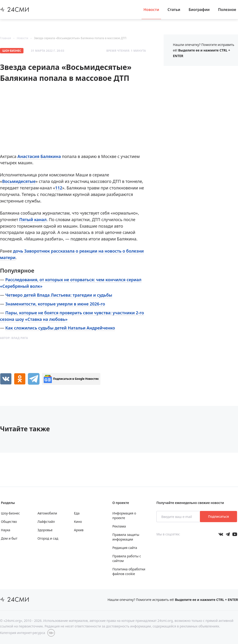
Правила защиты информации (126, 537)
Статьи (174, 10)
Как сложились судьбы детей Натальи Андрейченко (60, 328)
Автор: (14, 338)
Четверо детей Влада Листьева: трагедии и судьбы (59, 295)
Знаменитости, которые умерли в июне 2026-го (55, 304)
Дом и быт (9, 538)
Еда (77, 513)
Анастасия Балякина (39, 156)
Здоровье (45, 530)
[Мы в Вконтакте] (221, 534)
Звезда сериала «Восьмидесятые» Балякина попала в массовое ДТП (80, 38)
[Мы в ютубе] (235, 534)
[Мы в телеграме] (228, 534)
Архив (79, 530)
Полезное (227, 10)
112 (59, 188)
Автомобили (47, 513)
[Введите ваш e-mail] (179, 517)
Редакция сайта (125, 548)
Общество (9, 522)
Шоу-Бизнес (12, 51)
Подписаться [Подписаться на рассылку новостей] (218, 516)
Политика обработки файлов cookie (129, 571)
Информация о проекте (124, 516)
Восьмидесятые (19, 181)
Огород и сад (48, 538)
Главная (5, 38)
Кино (78, 522)
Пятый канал (33, 219)
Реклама (119, 526)
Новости (151, 10)
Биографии (199, 10)
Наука (6, 530)
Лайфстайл (46, 522)
